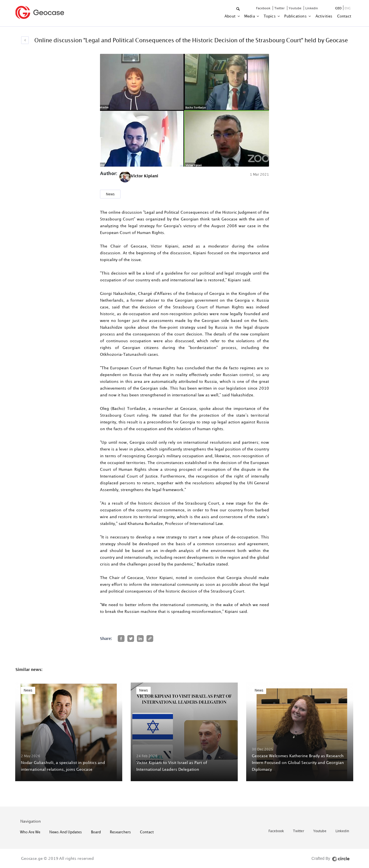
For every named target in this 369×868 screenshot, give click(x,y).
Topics (270, 16)
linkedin (312, 8)
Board (96, 832)
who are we (30, 832)
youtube (295, 8)
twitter (280, 8)
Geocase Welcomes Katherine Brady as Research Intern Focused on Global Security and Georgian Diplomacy (298, 762)
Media (250, 16)
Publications (296, 16)
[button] (238, 9)
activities (324, 16)
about (230, 16)
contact (344, 16)
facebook (264, 8)
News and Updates (66, 832)
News (110, 194)
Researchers (120, 832)
